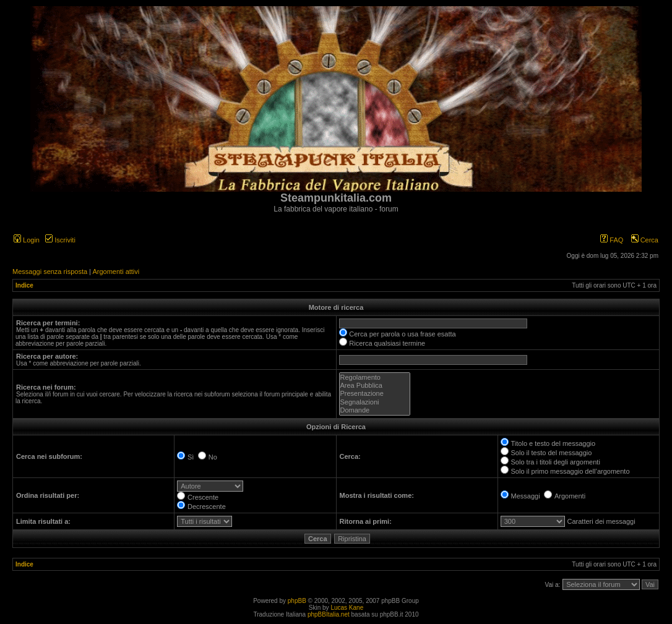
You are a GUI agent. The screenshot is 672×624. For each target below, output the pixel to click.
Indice (24, 285)
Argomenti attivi (116, 271)
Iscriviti (60, 240)
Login (27, 240)
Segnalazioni (375, 402)
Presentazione (375, 394)
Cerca (645, 240)
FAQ (612, 240)
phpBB (297, 601)
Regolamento (375, 378)
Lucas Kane (347, 608)
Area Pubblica (375, 386)
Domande (375, 410)
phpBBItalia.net (329, 614)
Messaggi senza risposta (50, 271)
